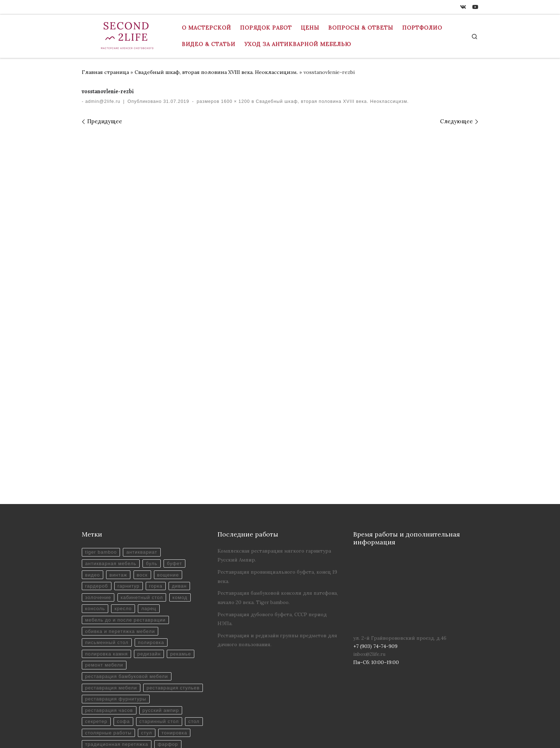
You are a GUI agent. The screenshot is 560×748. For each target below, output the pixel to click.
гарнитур (129, 501)
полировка (153, 559)
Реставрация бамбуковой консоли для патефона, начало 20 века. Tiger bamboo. (278, 512)
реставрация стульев (112, 617)
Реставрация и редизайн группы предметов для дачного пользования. (277, 554)
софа (124, 652)
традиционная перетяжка (153, 675)
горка (157, 501)
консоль (95, 525)
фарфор (95, 686)
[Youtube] (475, 7)
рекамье (183, 571)
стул (169, 663)
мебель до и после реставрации (126, 536)
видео (93, 490)
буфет (177, 478)
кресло (124, 525)
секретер (96, 652)
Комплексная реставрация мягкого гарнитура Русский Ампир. (274, 470)
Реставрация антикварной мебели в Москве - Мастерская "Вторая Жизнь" (227, 725)
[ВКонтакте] (463, 7)
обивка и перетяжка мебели (121, 547)
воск (143, 490)
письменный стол (107, 559)
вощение (170, 490)
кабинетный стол (143, 513)
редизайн (151, 571)
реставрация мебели (112, 605)
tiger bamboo (101, 467)
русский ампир (162, 640)
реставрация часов (109, 640)
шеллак (125, 686)
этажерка (180, 686)
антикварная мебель (111, 478)
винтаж (119, 490)
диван (181, 501)
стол (91, 663)
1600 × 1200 (234, 101)
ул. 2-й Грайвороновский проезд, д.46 (400, 552)
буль (153, 478)
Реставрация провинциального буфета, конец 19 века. (277, 491)
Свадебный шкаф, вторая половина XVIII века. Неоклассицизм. (216, 72)
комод (182, 513)
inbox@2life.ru (369, 568)
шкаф (151, 686)
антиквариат (143, 467)
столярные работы (130, 663)
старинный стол (161, 652)
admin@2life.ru (103, 101)
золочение (98, 513)
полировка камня (107, 571)
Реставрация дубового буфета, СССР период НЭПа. (272, 533)
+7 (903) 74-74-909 (107, 736)
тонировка (98, 675)
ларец (150, 525)
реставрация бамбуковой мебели (127, 594)
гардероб (97, 501)
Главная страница (105, 72)
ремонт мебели (104, 582)
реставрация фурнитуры (116, 629)
